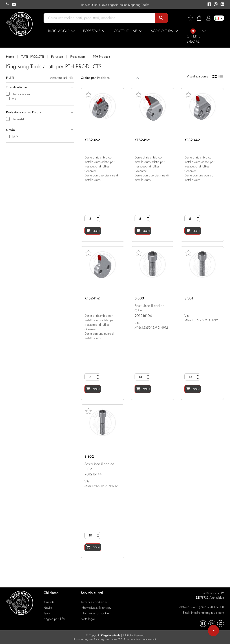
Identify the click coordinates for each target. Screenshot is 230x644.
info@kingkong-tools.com (208, 613)
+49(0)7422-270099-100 (208, 607)
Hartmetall (18, 119)
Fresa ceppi (78, 57)
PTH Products (102, 57)
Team (47, 613)
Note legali (88, 619)
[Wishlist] (192, 18)
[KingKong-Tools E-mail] (15, 4)
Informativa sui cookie (95, 613)
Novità (48, 608)
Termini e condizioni (94, 602)
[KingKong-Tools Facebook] (209, 4)
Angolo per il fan (55, 619)
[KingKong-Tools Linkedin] (221, 4)
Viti (14, 99)
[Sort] (116, 78)
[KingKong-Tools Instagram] (215, 4)
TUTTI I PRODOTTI (33, 57)
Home (10, 57)
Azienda (49, 602)
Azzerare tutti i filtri (62, 78)
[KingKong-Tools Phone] (9, 4)
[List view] (221, 76)
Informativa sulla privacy (96, 608)
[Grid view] (215, 76)
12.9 (15, 137)
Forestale (57, 57)
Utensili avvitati (21, 94)
